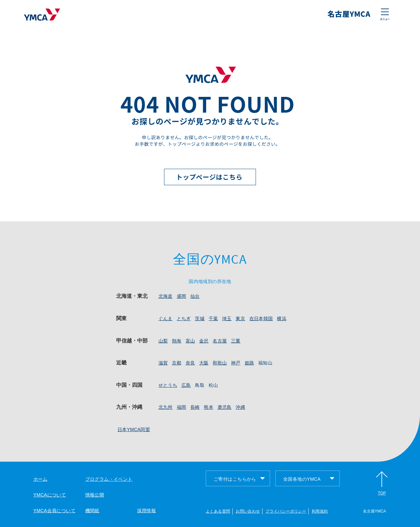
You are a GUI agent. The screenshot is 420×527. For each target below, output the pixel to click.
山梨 (163, 341)
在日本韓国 (261, 318)
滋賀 (163, 363)
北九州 (166, 407)
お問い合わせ (248, 511)
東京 (240, 318)
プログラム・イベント (109, 479)
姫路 (250, 363)
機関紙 (92, 511)
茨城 (200, 318)
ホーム (41, 479)
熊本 (209, 407)
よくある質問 (218, 511)
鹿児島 (225, 407)
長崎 (195, 407)
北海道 (166, 296)
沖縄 (240, 407)
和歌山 (220, 363)
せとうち (168, 385)
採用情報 (147, 511)
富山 (190, 341)
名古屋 (220, 341)
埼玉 (227, 318)
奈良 (190, 363)
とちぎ (184, 318)
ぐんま (166, 318)
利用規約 (320, 511)
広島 (186, 385)
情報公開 (95, 495)
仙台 (195, 296)
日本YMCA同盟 (134, 429)
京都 (177, 363)
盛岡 (182, 296)
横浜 (282, 318)
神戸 (236, 363)
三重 (236, 341)
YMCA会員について (55, 511)
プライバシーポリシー (286, 511)
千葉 (213, 318)
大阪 (204, 363)
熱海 (177, 341)
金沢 (204, 341)
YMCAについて (50, 495)
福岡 (182, 407)
